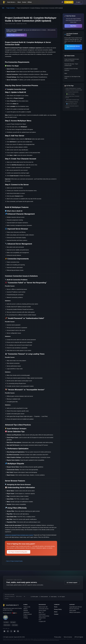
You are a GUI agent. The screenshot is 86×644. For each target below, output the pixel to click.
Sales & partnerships (44, 616)
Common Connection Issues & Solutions (72, 107)
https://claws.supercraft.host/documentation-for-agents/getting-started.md (46, 640)
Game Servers (12, 2)
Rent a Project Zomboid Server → (17, 35)
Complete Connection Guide (73, 100)
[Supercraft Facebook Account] (18, 631)
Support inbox (42, 618)
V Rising (26, 618)
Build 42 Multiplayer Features (72, 102)
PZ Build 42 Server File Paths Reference (71, 69)
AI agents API (42, 621)
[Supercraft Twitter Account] (11, 631)
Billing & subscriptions (75, 612)
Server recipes (42, 611)
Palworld (26, 611)
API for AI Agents (79, 637)
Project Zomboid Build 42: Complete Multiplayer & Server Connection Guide (74, 89)
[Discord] (4, 631)
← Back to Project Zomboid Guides (14, 561)
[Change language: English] (62, 2)
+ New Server (69, 2)
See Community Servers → (73, 47)
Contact (24, 2)
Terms (56, 607)
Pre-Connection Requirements (72, 92)
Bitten (66, 73)
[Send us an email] (8, 631)
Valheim (25, 609)
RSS (43, 612)
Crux (40, 620)
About (19, 2)
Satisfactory (26, 612)
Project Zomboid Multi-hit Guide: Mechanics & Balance (72, 60)
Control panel (42, 614)
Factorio (25, 616)
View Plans (73, 26)
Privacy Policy (58, 609)
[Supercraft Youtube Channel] (15, 631)
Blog (40, 612)
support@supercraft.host (76, 607)
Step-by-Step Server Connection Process (72, 97)
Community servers (44, 609)
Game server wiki (43, 607)
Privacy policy (58, 637)
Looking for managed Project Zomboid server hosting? (19, 535)
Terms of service (68, 637)
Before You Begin (70, 94)
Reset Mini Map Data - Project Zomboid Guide (71, 65)
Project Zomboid (10, 8)
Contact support (72, 583)
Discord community (74, 609)
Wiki (3, 8)
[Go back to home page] (5, 2)
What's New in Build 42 (72, 104)
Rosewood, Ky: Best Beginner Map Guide (72, 77)
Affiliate (30, 2)
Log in (78, 2)
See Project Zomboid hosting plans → (19, 552)
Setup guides (73, 611)
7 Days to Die (27, 607)
